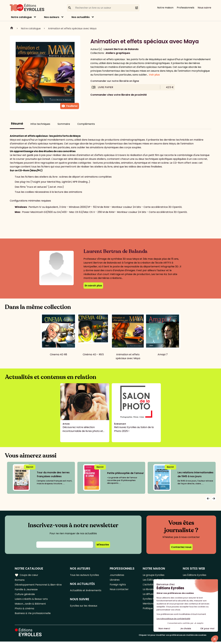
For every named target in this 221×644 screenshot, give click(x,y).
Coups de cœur (26, 575)
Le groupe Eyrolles (154, 575)
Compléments (86, 124)
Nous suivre (204, 8)
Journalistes (117, 575)
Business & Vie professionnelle (33, 616)
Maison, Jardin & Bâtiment (30, 605)
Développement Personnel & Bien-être (38, 585)
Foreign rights (118, 585)
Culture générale (25, 595)
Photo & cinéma (24, 610)
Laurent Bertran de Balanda (121, 49)
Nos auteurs (52, 17)
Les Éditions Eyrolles (194, 575)
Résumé (17, 124)
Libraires (115, 580)
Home (12, 28)
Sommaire (64, 124)
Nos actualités (81, 17)
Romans (20, 580)
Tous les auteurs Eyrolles (85, 575)
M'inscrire (103, 545)
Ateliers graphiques (118, 53)
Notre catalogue (21, 17)
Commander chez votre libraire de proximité (119, 95)
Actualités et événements (86, 591)
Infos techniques (40, 124)
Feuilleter (70, 106)
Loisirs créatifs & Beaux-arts (32, 600)
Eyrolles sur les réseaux (84, 606)
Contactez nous (181, 547)
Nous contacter (119, 590)
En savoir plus (93, 286)
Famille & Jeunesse (26, 590)
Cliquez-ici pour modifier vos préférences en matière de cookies (173, 637)
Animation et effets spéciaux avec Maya (72, 28)
